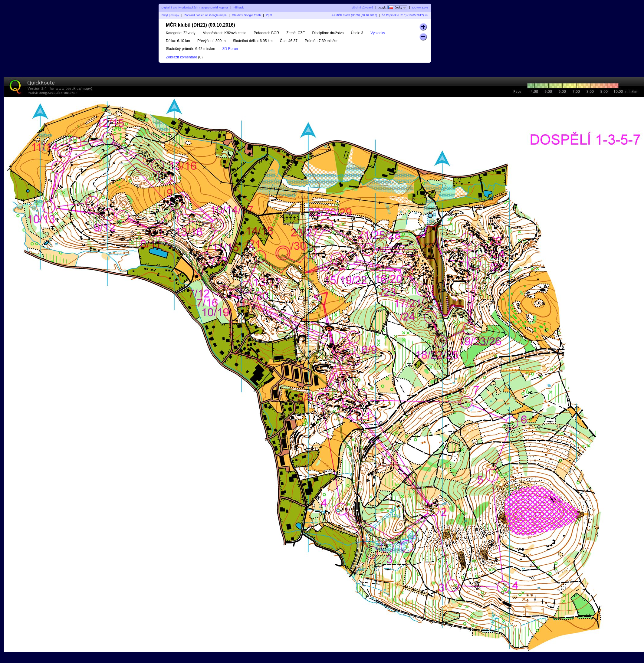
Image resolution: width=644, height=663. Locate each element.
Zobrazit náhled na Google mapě (205, 15)
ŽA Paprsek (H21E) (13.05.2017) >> (405, 15)
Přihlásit (238, 7)
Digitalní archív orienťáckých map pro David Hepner (195, 7)
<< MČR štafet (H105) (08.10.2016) (354, 15)
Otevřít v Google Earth (246, 15)
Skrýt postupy (170, 15)
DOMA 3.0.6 (420, 7)
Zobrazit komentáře (181, 57)
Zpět (269, 15)
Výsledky (378, 33)
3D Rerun (230, 49)
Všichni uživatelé (362, 7)
